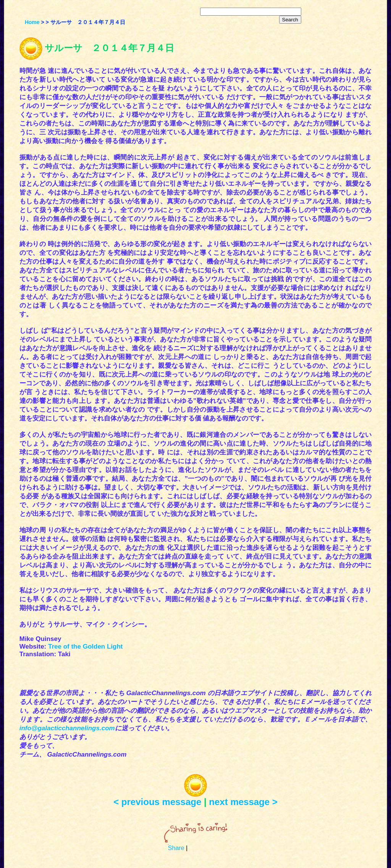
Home (32, 22)
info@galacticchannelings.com (67, 728)
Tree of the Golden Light (86, 647)
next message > (243, 802)
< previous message (157, 802)
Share (176, 848)
